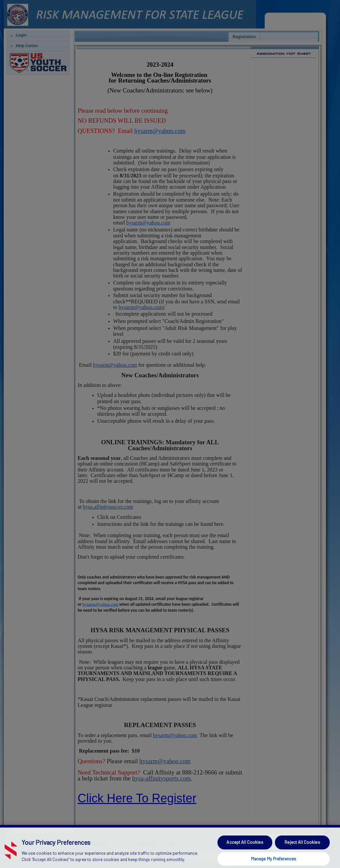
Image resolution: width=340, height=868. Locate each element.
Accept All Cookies (245, 849)
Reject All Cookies (302, 849)
